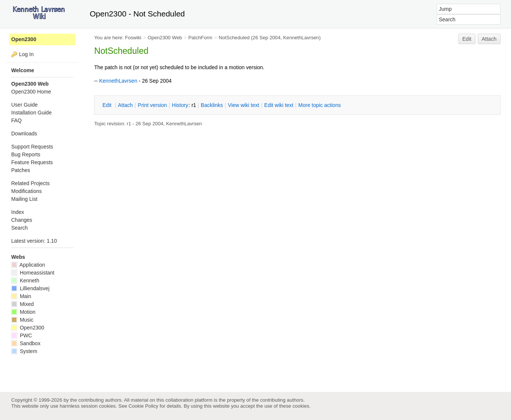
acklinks (212, 105)
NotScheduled (234, 38)
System (24, 351)
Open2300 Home (31, 92)
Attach (489, 39)
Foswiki (133, 38)
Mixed (22, 304)
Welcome (23, 70)
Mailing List (24, 199)
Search (19, 228)
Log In (26, 54)
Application (28, 265)
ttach (125, 105)
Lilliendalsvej (30, 288)
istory (180, 105)
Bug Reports (26, 154)
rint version (153, 105)
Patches (21, 170)
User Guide (24, 105)
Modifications (27, 191)
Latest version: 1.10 (34, 241)
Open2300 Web (165, 38)
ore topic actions (320, 105)
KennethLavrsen (301, 38)
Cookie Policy (144, 406)
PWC (22, 335)
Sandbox (26, 343)
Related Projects (30, 183)
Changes (22, 220)
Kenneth (25, 280)
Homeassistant (33, 273)
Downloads (24, 134)
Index (18, 212)
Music (22, 320)
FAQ (16, 120)
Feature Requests (32, 162)
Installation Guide (31, 113)
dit (108, 105)
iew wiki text (244, 105)
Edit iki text (279, 105)
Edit (467, 39)
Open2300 (24, 39)
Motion (23, 312)
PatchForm (200, 38)
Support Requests (32, 147)
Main (21, 296)
